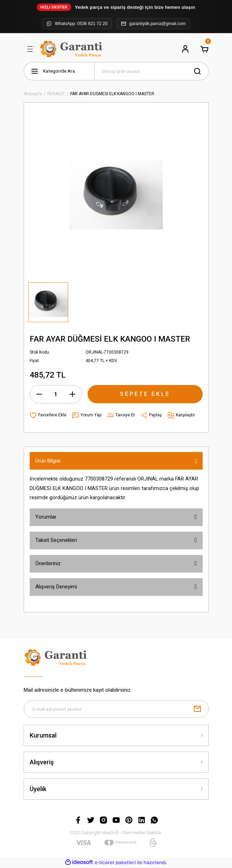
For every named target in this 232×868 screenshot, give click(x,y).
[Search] (151, 71)
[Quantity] (56, 394)
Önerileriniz (48, 563)
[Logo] (72, 49)
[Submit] (197, 709)
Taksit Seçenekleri (56, 540)
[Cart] (204, 49)
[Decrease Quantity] (39, 394)
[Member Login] (185, 49)
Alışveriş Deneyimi (56, 587)
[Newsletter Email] (116, 709)
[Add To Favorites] (48, 415)
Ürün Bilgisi (48, 461)
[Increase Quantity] (72, 394)
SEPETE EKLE (145, 394)
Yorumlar (46, 517)
